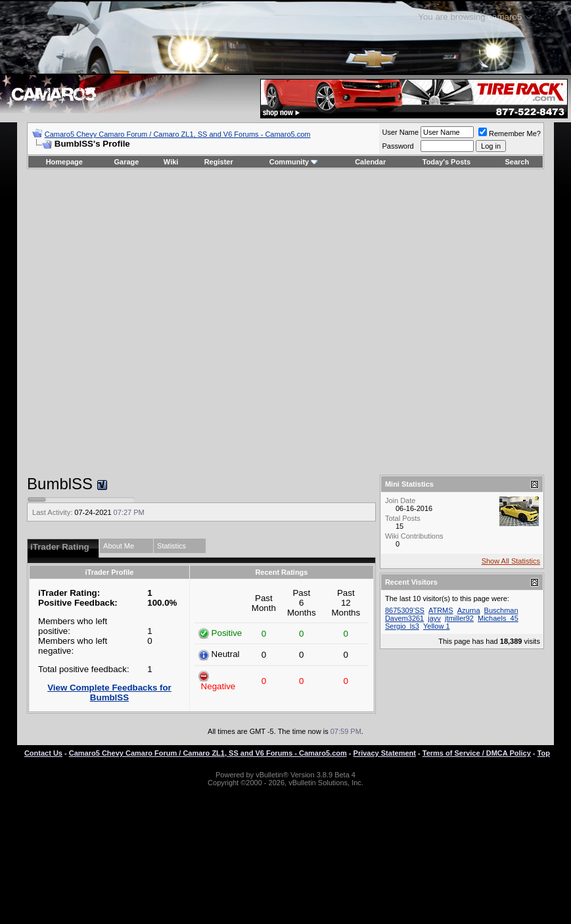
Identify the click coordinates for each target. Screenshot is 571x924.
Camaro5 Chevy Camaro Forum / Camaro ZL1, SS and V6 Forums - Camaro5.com (178, 134)
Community (294, 162)
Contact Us (43, 753)
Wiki (171, 162)
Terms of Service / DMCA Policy (477, 753)
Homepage (64, 162)
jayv (434, 618)
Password (398, 146)
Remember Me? (510, 134)
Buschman (501, 610)
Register (219, 162)
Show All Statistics (511, 561)
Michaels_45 (498, 618)
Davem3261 (404, 618)
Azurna (469, 610)
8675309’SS (405, 610)
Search (517, 162)
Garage (127, 162)
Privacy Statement (385, 753)
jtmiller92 (459, 618)
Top (544, 753)
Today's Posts (446, 162)
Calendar (370, 162)
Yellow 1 (437, 626)
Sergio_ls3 (402, 626)
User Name (400, 132)
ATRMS (441, 610)
